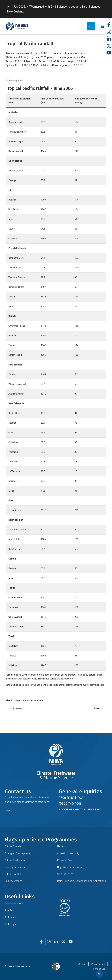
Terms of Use (99, 969)
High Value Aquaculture (71, 867)
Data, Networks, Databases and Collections (82, 881)
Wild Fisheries (65, 874)
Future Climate (13, 846)
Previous (18, 708)
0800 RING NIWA (71, 798)
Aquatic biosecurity (68, 853)
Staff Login (11, 924)
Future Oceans (13, 874)
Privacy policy (98, 964)
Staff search (11, 917)
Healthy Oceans (13, 881)
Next (97, 708)
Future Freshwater (15, 860)
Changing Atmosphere (17, 853)
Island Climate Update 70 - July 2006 (25, 700)
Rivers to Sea (65, 860)
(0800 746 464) (70, 804)
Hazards (62, 846)
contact (39, 802)
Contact (82, 964)
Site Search (11, 910)
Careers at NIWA (14, 903)
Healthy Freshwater (16, 867)
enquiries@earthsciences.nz (80, 809)
